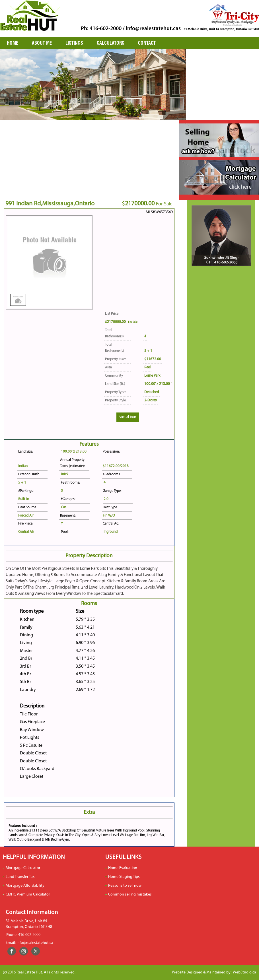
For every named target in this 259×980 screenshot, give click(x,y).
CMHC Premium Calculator (28, 895)
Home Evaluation (123, 868)
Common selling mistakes (130, 895)
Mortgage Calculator (23, 868)
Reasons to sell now (125, 886)
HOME (13, 43)
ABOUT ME (42, 43)
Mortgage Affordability (25, 886)
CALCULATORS (111, 43)
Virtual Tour (128, 417)
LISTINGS (74, 43)
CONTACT (147, 43)
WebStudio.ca (244, 972)
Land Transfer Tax (20, 877)
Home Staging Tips (124, 877)
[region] (93, 85)
